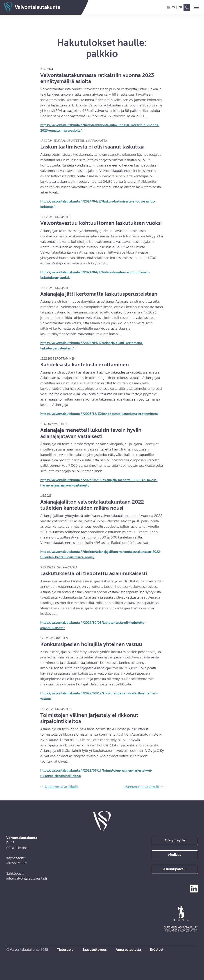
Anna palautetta (128, 950)
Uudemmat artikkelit (61, 787)
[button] (196, 8)
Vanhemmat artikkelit (142, 787)
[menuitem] (173, 7)
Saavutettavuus (95, 950)
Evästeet (157, 950)
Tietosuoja (65, 950)
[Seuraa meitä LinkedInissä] (194, 889)
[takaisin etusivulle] (102, 821)
